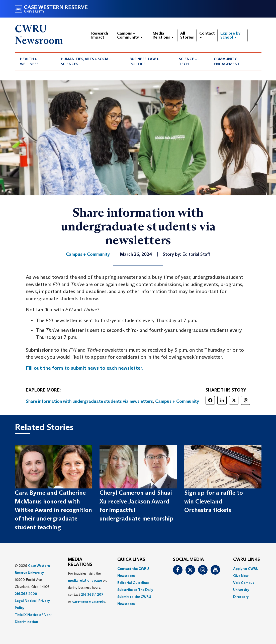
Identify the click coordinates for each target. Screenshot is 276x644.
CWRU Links (247, 560)
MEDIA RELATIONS (80, 562)
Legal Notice (25, 601)
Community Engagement (227, 61)
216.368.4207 (92, 594)
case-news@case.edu (89, 601)
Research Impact (100, 35)
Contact (207, 34)
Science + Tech (188, 61)
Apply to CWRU (246, 569)
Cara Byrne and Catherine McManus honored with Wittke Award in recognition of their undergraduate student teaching (53, 510)
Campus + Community (130, 35)
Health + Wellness (29, 61)
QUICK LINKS (131, 560)
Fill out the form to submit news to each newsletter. (85, 368)
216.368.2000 (26, 594)
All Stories (187, 35)
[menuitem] (35, 61)
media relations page (85, 580)
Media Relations (163, 35)
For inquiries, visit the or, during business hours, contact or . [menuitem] (87, 587)
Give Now (241, 576)
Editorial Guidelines (133, 583)
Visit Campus (244, 583)
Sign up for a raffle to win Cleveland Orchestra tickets (214, 501)
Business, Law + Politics (144, 61)
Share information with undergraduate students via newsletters (89, 401)
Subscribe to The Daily (135, 590)
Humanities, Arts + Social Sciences (86, 61)
